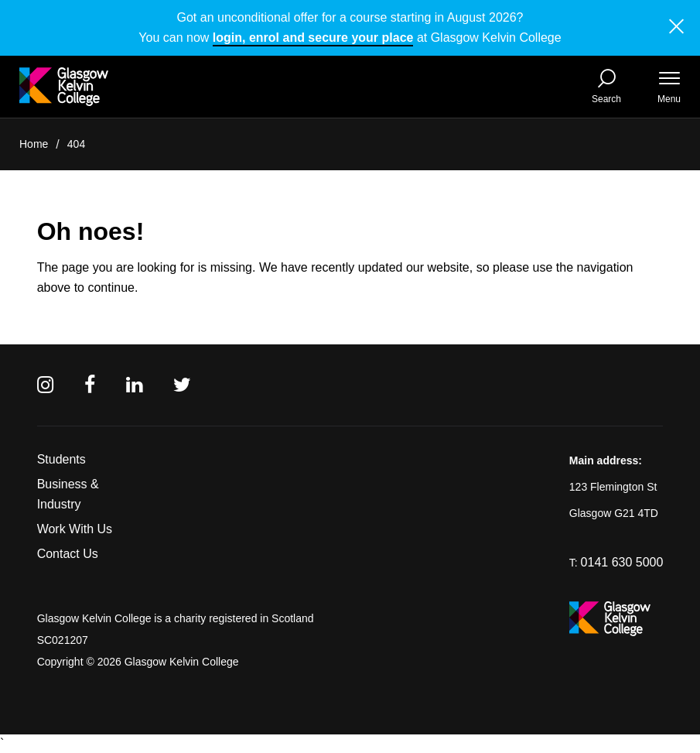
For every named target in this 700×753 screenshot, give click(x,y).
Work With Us (75, 529)
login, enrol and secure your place (313, 38)
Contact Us (68, 554)
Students (61, 459)
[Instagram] (45, 385)
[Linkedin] (134, 385)
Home (34, 144)
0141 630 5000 (622, 562)
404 (76, 144)
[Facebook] (90, 385)
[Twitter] (182, 385)
